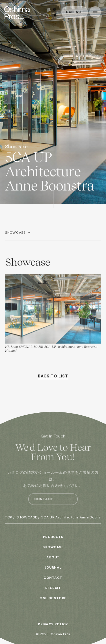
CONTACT (53, 578)
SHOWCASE (15, 236)
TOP (9, 517)
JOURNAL (53, 567)
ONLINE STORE (53, 598)
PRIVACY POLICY (53, 624)
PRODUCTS (53, 537)
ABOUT (53, 557)
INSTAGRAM (53, 609)
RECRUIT (53, 588)
